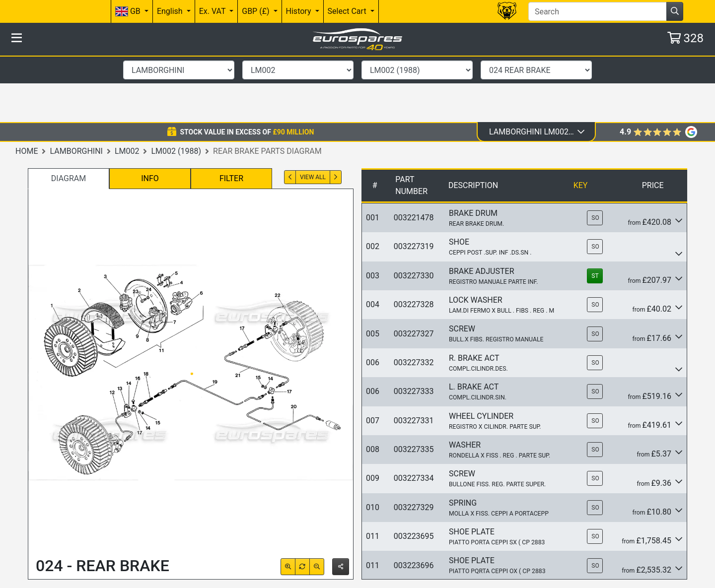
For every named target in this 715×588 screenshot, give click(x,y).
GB (129, 12)
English (171, 11)
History (300, 11)
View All (313, 111)
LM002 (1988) (176, 84)
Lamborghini (76, 84)
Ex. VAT (213, 11)
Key (581, 119)
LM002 (127, 84)
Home (27, 84)
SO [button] (595, 151)
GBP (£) (256, 11)
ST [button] (595, 209)
